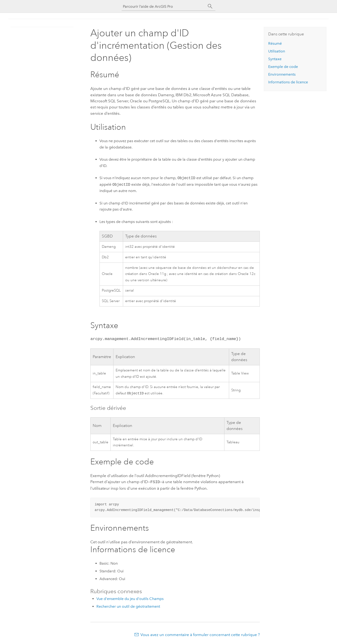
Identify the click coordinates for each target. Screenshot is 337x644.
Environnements (282, 74)
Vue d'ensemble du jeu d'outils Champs (130, 599)
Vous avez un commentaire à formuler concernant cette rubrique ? (200, 635)
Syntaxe (275, 59)
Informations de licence (288, 82)
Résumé (275, 43)
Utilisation (277, 51)
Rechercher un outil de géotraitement (128, 606)
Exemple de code (283, 67)
